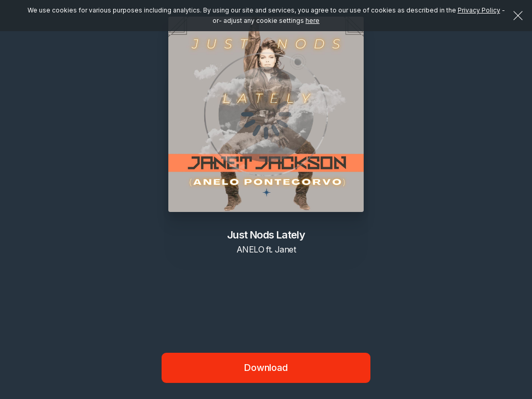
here (312, 21)
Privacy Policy (479, 10)
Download (266, 368)
